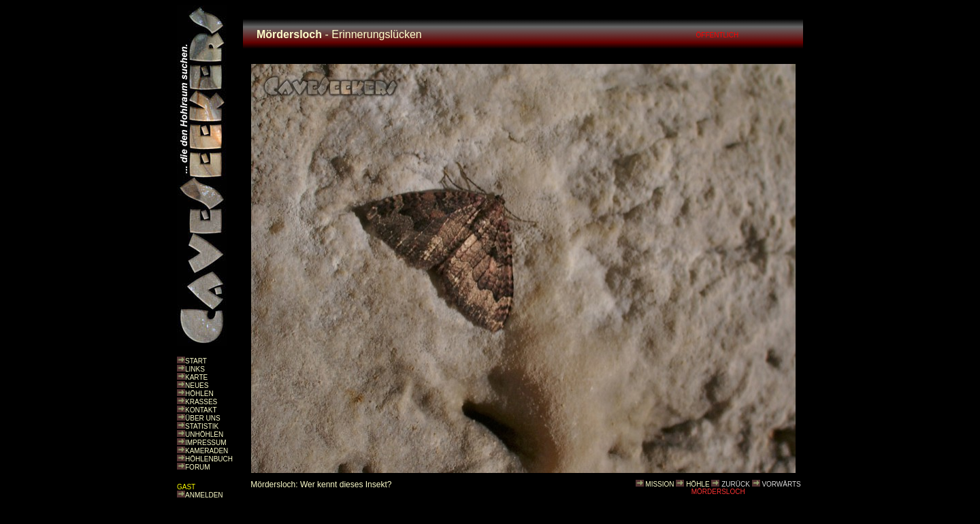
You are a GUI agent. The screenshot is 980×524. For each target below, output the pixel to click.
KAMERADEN (207, 451)
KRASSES (201, 402)
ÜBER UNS (203, 418)
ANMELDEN (204, 495)
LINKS (195, 369)
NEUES (197, 386)
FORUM (198, 467)
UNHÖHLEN (204, 435)
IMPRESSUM (206, 443)
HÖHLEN (199, 394)
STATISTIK (202, 426)
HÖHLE (698, 484)
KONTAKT (201, 410)
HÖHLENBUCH (209, 459)
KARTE (196, 377)
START (196, 361)
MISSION (659, 484)
